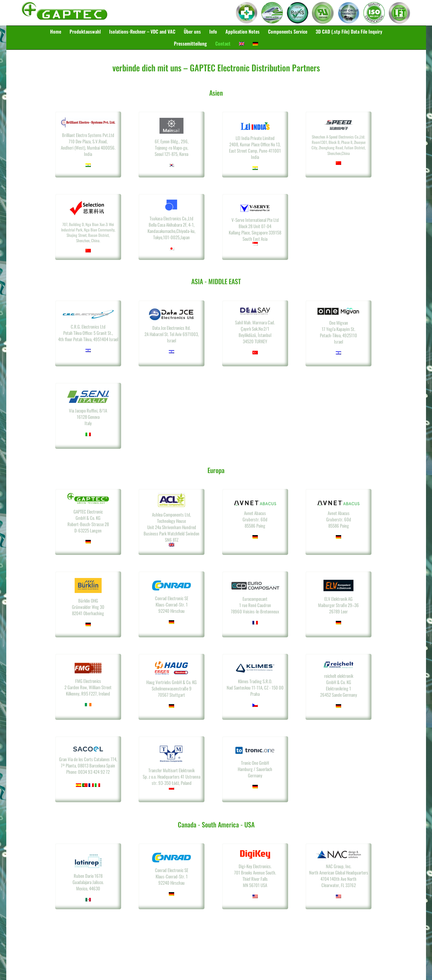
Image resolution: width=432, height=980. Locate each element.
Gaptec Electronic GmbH (65, 13)
